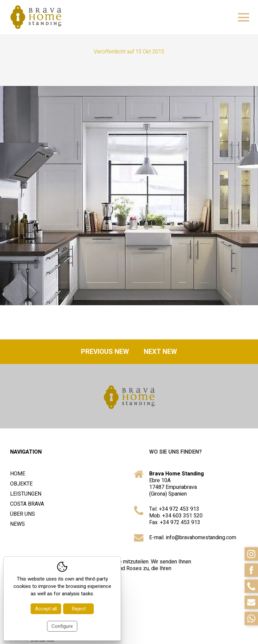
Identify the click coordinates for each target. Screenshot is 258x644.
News (17, 524)
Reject (79, 609)
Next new (160, 352)
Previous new (105, 352)
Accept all (46, 609)
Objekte (21, 484)
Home (18, 474)
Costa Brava (27, 504)
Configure (62, 626)
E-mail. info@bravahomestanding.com (193, 538)
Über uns (23, 514)
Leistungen (26, 494)
